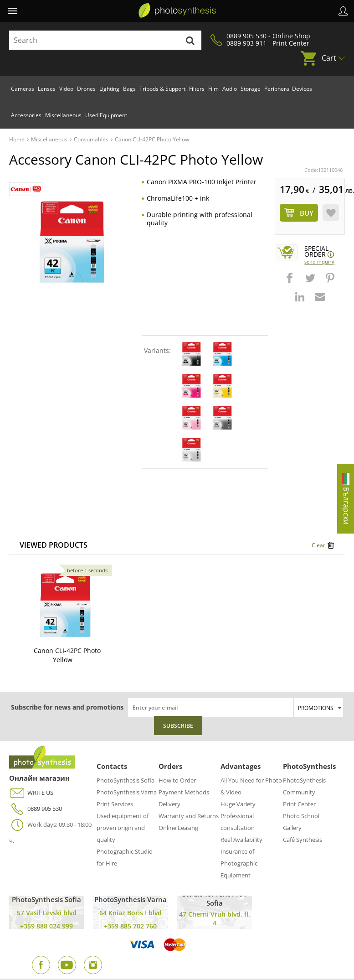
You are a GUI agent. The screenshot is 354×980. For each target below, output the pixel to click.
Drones (86, 89)
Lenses (47, 89)
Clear (318, 545)
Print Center (299, 804)
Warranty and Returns (189, 816)
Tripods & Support (162, 89)
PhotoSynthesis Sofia (126, 780)
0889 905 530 (36, 809)
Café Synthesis (303, 840)
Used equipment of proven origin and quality (123, 828)
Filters (197, 89)
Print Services (115, 804)
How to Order (177, 780)
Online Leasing (178, 828)
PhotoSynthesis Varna (127, 792)
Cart (329, 58)
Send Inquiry (319, 262)
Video (66, 89)
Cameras (23, 89)
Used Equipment (106, 115)
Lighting (109, 89)
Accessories (26, 115)
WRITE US (31, 793)
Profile (343, 11)
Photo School (301, 816)
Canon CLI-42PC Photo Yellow (67, 655)
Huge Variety (238, 804)
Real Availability (241, 840)
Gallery (292, 828)
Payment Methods (184, 792)
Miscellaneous (63, 115)
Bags (129, 89)
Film (213, 89)
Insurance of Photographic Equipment (239, 863)
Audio (230, 89)
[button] (291, 282)
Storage (251, 89)
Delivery (169, 804)
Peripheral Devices (288, 89)
